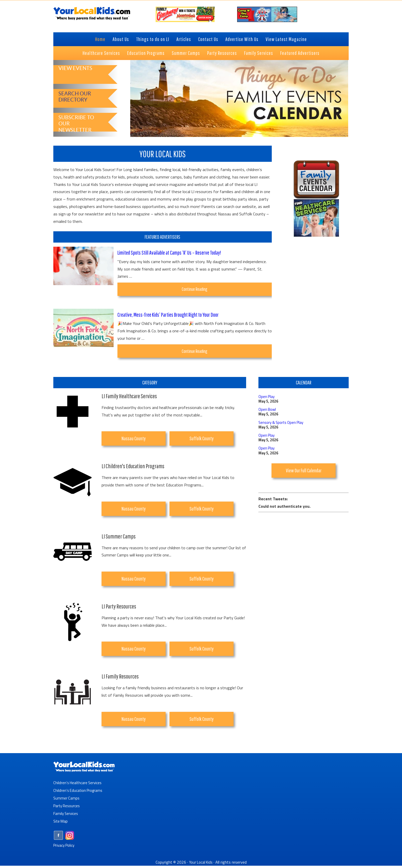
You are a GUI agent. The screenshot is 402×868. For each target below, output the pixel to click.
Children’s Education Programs (79, 793)
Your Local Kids (201, 864)
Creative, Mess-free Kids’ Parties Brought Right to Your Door (174, 315)
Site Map (61, 823)
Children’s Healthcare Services (79, 785)
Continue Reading (202, 291)
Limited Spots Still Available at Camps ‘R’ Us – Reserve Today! (175, 252)
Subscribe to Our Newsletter (79, 120)
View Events (73, 75)
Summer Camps (67, 800)
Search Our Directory (73, 96)
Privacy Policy (65, 847)
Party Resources (68, 808)
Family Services (67, 816)
